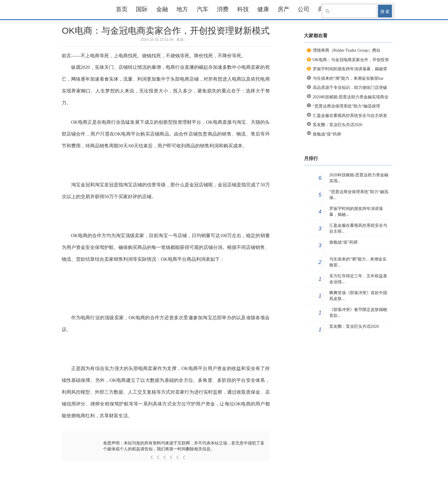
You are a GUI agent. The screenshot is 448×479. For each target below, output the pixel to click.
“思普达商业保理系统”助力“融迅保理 (347, 106)
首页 (122, 9)
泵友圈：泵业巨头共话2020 (338, 125)
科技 (243, 9)
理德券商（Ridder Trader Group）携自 (347, 50)
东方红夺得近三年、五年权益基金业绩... (358, 279)
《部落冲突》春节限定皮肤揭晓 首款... (358, 313)
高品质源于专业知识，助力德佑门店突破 (350, 88)
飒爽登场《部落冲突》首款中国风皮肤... (358, 296)
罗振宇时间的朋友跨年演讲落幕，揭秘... (356, 212)
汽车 (203, 9)
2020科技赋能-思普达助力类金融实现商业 (351, 97)
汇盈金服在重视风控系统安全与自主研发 (350, 116)
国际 (142, 9)
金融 (162, 9)
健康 (263, 9)
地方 (182, 9)
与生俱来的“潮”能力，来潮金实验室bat (348, 78)
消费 (223, 9)
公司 (304, 9)
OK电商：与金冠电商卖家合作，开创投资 (351, 60)
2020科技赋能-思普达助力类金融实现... (359, 178)
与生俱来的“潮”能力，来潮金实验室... (358, 262)
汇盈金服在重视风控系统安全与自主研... (358, 228)
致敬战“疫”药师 (327, 134)
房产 (284, 9)
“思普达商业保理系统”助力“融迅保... (359, 195)
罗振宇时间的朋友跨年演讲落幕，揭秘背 (350, 69)
